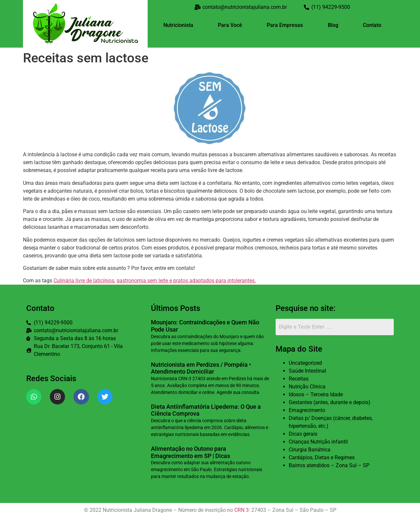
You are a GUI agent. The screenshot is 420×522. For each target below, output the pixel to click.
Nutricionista (178, 25)
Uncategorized (305, 363)
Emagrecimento (307, 410)
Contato (372, 25)
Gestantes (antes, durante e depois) (330, 402)
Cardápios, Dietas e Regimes (322, 457)
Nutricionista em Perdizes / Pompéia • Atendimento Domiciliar (201, 368)
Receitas (299, 379)
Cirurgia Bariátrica (310, 450)
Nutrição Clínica (307, 387)
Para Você (230, 25)
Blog (333, 25)
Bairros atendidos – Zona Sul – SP (329, 465)
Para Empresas (285, 25)
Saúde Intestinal (307, 371)
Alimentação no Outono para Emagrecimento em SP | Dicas (190, 452)
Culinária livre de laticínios (84, 281)
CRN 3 (241, 510)
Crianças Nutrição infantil (318, 442)
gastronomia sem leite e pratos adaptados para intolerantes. (186, 281)
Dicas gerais (303, 434)
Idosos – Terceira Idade (316, 394)
